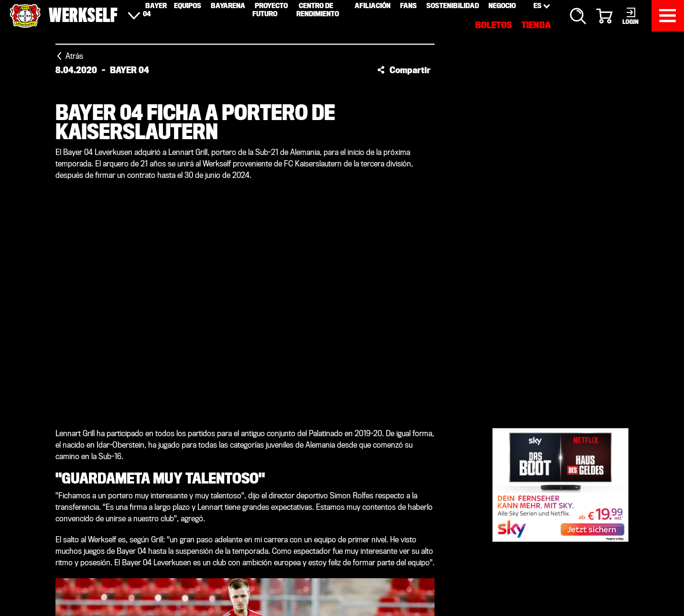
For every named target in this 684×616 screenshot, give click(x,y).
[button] (404, 70)
